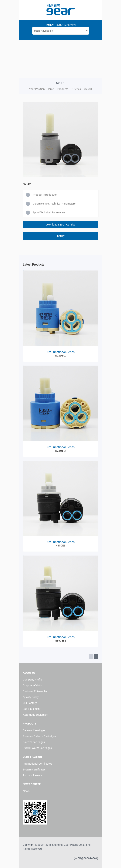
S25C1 (88, 89)
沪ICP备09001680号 (86, 858)
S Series (76, 89)
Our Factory (30, 703)
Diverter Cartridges (34, 742)
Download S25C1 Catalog (60, 225)
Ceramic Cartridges (34, 730)
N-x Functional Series (60, 352)
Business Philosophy (35, 691)
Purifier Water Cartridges (37, 748)
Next (96, 657)
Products (63, 89)
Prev (91, 657)
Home (50, 89)
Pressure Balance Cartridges (39, 736)
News (26, 791)
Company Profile (33, 680)
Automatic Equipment (36, 715)
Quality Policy (31, 697)
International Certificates (37, 764)
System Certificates (34, 770)
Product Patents (32, 775)
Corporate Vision (33, 685)
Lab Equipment (32, 709)
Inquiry (60, 236)
